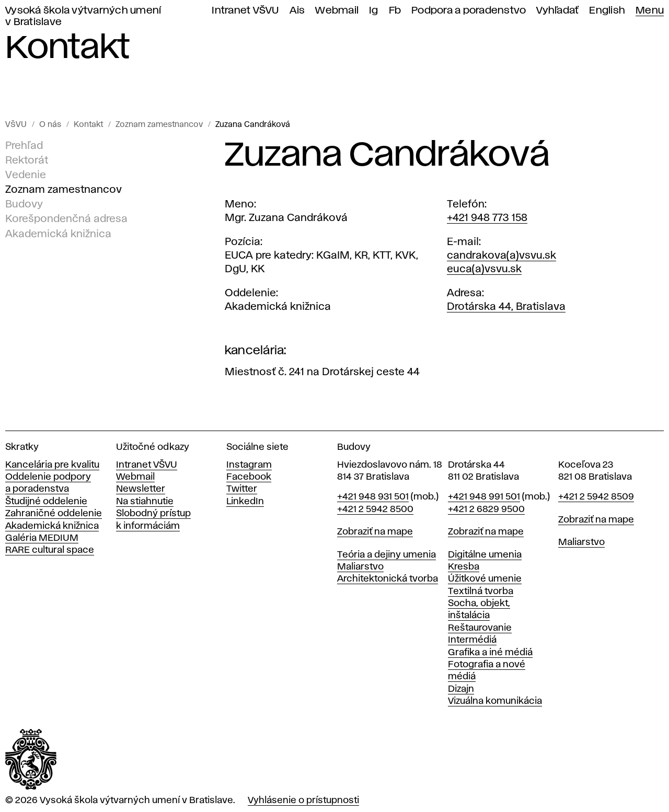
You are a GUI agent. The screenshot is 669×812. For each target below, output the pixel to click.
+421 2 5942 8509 (596, 497)
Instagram (249, 465)
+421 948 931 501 (373, 497)
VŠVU (16, 125)
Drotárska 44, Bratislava (506, 307)
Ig (374, 11)
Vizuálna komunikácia (495, 701)
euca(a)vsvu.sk (484, 269)
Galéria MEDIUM (42, 538)
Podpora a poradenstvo (469, 11)
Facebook (249, 477)
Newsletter (141, 489)
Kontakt (88, 125)
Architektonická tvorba (388, 579)
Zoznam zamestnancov (159, 125)
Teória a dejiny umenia (387, 555)
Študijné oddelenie (46, 502)
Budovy (24, 204)
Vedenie (26, 175)
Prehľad (24, 146)
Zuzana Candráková (253, 125)
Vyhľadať (557, 11)
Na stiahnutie (145, 502)
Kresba (464, 567)
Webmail (337, 11)
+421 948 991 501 (484, 497)
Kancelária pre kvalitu (52, 465)
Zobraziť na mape (375, 532)
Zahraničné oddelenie (54, 514)
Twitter (242, 489)
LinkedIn (245, 502)
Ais (297, 11)
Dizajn (461, 689)
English (607, 11)
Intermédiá (472, 640)
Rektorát (27, 160)
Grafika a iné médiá (490, 653)
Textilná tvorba (481, 591)
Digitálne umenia (485, 555)
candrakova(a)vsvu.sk (501, 256)
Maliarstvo (360, 567)
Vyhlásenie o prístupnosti (303, 801)
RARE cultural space (50, 550)
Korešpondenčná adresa (66, 219)
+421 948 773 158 (487, 218)
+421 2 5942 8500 (375, 509)
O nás (50, 125)
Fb (395, 11)
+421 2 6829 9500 (486, 509)
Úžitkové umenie (485, 579)
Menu (650, 11)
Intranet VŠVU (245, 11)
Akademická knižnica (58, 234)
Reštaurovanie (480, 628)
